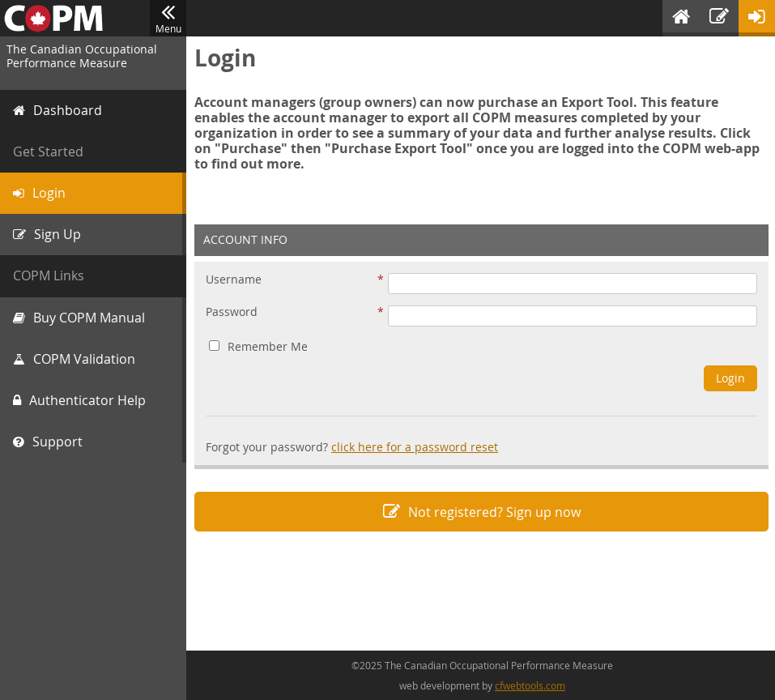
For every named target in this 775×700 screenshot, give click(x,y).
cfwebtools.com (530, 685)
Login (730, 378)
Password (232, 312)
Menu (168, 19)
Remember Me (258, 346)
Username (234, 280)
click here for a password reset (415, 447)
